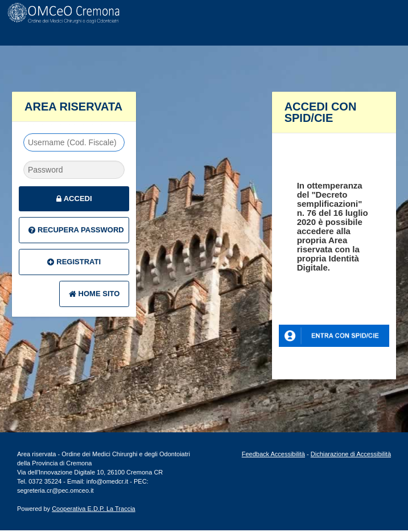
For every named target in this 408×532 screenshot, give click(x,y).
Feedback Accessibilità (273, 454)
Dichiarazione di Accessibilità (351, 454)
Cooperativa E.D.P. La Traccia (94, 509)
